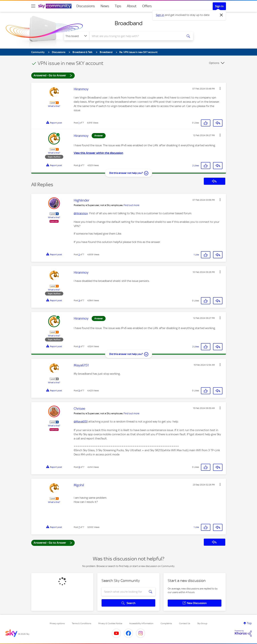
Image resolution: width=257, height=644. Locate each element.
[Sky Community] (55, 6)
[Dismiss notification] (221, 15)
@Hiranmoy (81, 213)
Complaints (166, 623)
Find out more (131, 205)
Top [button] (249, 623)
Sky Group (202, 623)
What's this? (54, 106)
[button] (220, 88)
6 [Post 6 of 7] (79, 467)
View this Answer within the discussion (98, 153)
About (132, 6)
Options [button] (214, 63)
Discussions (86, 6)
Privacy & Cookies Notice (110, 623)
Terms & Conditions (81, 623)
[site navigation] (33, 6)
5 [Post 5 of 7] (79, 391)
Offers (147, 6)
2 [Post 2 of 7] (79, 254)
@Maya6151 (81, 422)
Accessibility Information (141, 623)
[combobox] (136, 36)
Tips (118, 6)
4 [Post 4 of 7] (79, 165)
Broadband (129, 23)
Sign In (219, 6)
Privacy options (57, 623)
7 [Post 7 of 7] (79, 527)
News (105, 6)
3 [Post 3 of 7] (79, 300)
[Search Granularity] (77, 36)
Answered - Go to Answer (53, 75)
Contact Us (185, 623)
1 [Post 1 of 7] (79, 123)
